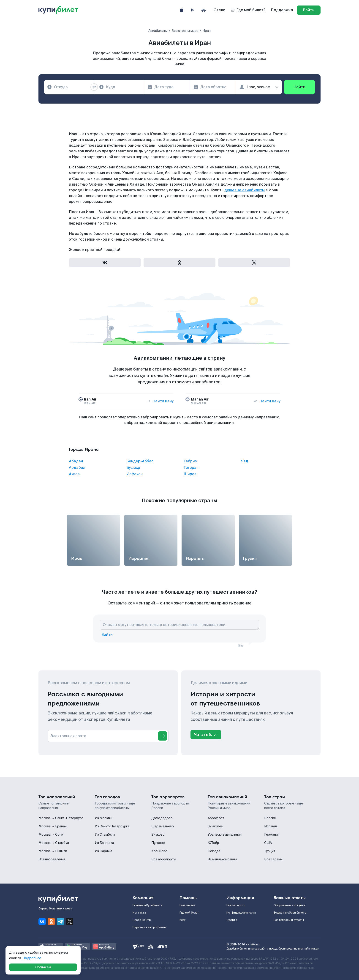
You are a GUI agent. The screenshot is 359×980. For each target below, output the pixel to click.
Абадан (76, 461)
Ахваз (74, 474)
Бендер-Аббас (140, 461)
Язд (245, 461)
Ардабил (77, 468)
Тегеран (191, 468)
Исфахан (135, 474)
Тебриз (190, 461)
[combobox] (69, 87)
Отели (219, 10)
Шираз (190, 474)
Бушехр (133, 468)
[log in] (309, 10)
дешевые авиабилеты (245, 190)
